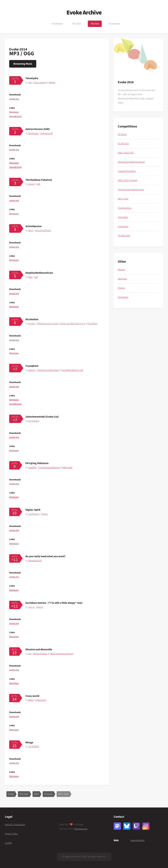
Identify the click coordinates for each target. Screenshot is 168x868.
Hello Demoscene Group (62, 654)
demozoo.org (81, 829)
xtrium (31, 184)
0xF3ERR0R (34, 747)
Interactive (123, 226)
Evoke (11, 794)
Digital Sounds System (48, 324)
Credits (8, 843)
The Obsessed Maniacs (49, 467)
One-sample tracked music (131, 190)
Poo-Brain (93, 324)
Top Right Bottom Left (72, 370)
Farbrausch (41, 700)
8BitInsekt (67, 467)
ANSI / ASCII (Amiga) (128, 180)
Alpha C (32, 370)
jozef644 (32, 467)
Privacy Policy (11, 834)
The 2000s (77, 24)
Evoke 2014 (18, 49)
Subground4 (47, 133)
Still (36, 277)
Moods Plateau (40, 654)
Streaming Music (23, 64)
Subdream (33, 133)
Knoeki (32, 324)
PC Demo (122, 134)
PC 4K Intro (123, 143)
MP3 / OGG (63, 794)
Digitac (45, 514)
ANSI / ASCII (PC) (126, 153)
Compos (48, 794)
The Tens (95, 24)
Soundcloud (15, 116)
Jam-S (31, 607)
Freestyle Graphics (127, 171)
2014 (36, 794)
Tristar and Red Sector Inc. (73, 324)
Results (121, 269)
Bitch (31, 230)
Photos (121, 288)
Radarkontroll (35, 561)
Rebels (52, 82)
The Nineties (57, 24)
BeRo (31, 700)
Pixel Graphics (125, 208)
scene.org (14, 99)
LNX (38, 184)
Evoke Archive (84, 13)
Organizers (123, 297)
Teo (30, 82)
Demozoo (14, 112)
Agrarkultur (34, 421)
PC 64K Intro (124, 236)
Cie (30, 654)
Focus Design (40, 82)
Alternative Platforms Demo (131, 162)
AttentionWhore (43, 230)
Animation (123, 217)
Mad (30, 277)
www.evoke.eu (137, 840)
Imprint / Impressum (15, 825)
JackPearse (34, 514)
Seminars (122, 279)
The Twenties (114, 24)
